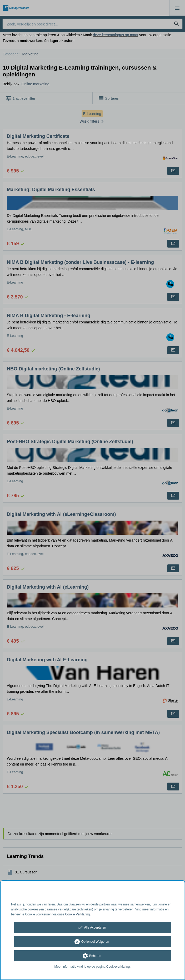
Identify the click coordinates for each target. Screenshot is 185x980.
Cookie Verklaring (77, 914)
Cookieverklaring (118, 967)
